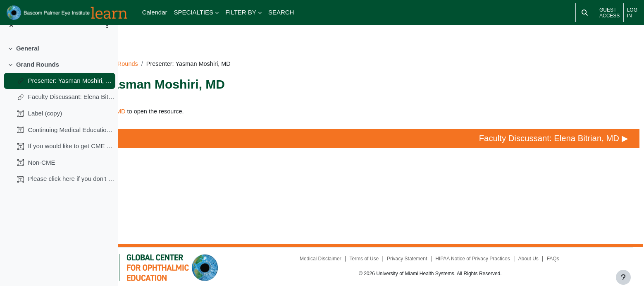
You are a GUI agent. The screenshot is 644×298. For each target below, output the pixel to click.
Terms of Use (390, 265)
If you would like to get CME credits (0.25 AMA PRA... (72, 158)
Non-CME (42, 174)
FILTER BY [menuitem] (241, 12)
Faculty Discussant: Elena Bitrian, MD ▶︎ (540, 134)
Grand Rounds (38, 76)
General (28, 60)
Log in (632, 13)
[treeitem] (59, 60)
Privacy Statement (433, 265)
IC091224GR (191, 52)
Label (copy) (45, 125)
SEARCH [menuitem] (281, 12)
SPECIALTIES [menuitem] (194, 12)
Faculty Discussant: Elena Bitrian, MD (72, 109)
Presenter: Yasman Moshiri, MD (72, 92)
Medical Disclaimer (346, 265)
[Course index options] (107, 37)
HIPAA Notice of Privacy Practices (499, 265)
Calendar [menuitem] (155, 12)
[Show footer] (623, 277)
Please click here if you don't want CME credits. (72, 191)
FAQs (580, 265)
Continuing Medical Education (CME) (72, 141)
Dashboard (149, 52)
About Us (555, 265)
